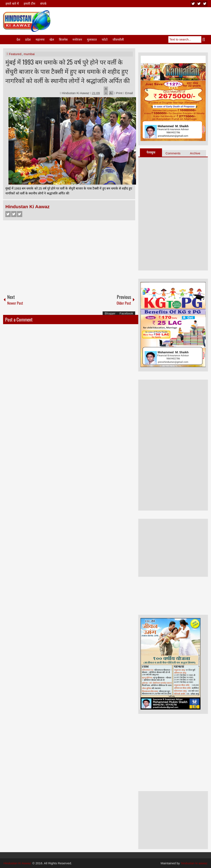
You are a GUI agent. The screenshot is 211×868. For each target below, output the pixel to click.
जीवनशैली (118, 40)
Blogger (110, 313)
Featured (15, 54)
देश (18, 40)
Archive (195, 153)
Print (118, 93)
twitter (199, 4)
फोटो (105, 40)
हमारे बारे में (12, 4)
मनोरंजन (77, 40)
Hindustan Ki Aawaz (76, 93)
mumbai (29, 54)
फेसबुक (151, 152)
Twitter (14, 214)
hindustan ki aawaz (194, 863)
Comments (173, 153)
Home (9, 40)
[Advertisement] (133, 20)
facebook (205, 4)
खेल (52, 40)
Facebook (8, 214)
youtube (193, 4)
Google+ (20, 214)
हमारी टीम (29, 4)
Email (128, 93)
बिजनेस (63, 40)
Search (205, 39)
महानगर (40, 40)
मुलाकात (92, 40)
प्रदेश (28, 40)
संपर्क (43, 4)
